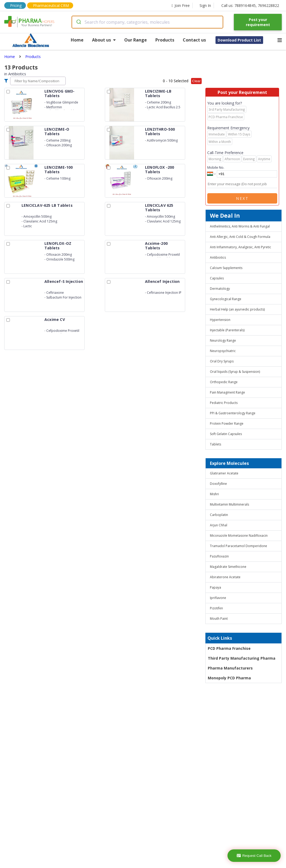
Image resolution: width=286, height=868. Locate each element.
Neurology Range (223, 340)
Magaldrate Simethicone (228, 567)
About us (104, 40)
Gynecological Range (226, 299)
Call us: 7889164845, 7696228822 (250, 5)
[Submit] (78, 22)
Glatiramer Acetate (224, 473)
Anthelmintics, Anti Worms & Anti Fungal (240, 226)
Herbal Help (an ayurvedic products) (237, 309)
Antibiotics (218, 257)
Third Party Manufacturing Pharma (242, 658)
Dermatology (220, 289)
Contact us (194, 40)
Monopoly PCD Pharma (229, 678)
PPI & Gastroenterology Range (233, 413)
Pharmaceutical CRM (51, 5)
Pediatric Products (224, 403)
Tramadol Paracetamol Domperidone (239, 546)
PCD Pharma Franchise (229, 648)
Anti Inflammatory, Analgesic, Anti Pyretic (241, 247)
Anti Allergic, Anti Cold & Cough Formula (240, 237)
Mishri (214, 494)
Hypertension (220, 320)
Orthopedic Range (224, 382)
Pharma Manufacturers (230, 668)
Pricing (16, 5)
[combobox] (147, 22)
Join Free (181, 5)
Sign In (205, 5)
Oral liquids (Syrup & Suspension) (235, 372)
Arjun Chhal (219, 525)
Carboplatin (219, 515)
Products (165, 40)
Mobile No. (216, 167)
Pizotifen (216, 608)
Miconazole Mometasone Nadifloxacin (239, 536)
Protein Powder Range (227, 423)
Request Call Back (254, 856)
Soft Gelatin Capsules (226, 434)
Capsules (217, 278)
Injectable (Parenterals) (227, 330)
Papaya (215, 587)
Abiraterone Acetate (225, 577)
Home (77, 40)
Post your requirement (258, 22)
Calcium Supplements (226, 268)
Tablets (215, 444)
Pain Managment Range (227, 392)
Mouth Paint (219, 619)
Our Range (136, 40)
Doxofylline (218, 484)
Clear (196, 81)
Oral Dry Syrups (222, 361)
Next (242, 198)
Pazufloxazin (219, 556)
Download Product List (239, 40)
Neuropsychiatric (223, 351)
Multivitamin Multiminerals (229, 504)
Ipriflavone (218, 598)
